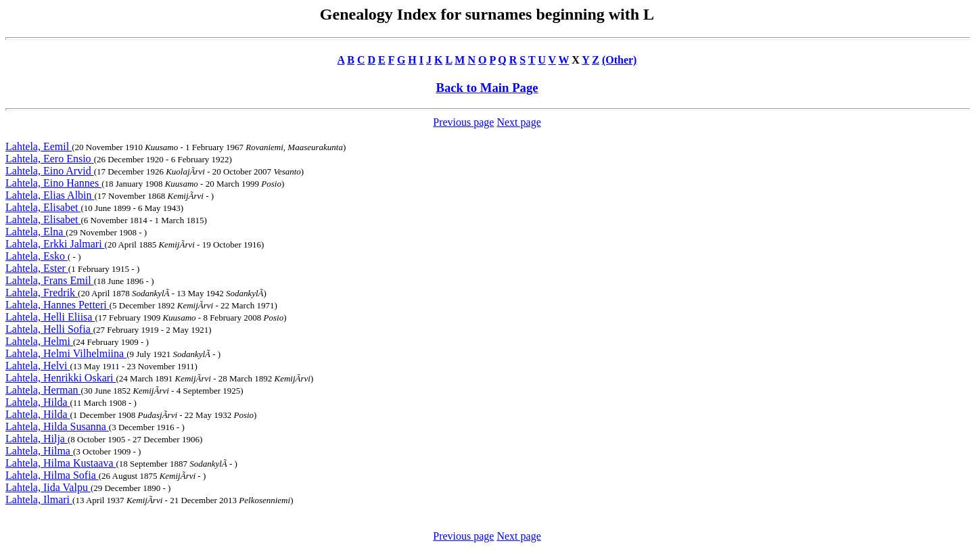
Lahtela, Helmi (39, 341)
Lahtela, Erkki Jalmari (55, 244)
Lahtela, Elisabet (43, 207)
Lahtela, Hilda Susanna (57, 426)
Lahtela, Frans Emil (50, 280)
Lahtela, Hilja (37, 439)
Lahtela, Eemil (39, 146)
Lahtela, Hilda (38, 402)
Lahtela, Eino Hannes (53, 183)
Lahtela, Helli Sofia (49, 329)
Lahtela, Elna (36, 232)
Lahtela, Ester (37, 268)
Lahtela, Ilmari (39, 499)
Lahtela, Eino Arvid (50, 171)
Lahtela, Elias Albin (50, 195)
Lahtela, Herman (43, 390)
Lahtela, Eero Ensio (50, 159)
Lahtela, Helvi (38, 366)
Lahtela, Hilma (39, 451)
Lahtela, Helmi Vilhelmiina (66, 353)
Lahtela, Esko (37, 256)
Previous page (463, 122)
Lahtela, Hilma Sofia (52, 475)
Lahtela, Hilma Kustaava (61, 463)
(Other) (620, 60)
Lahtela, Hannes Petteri (57, 305)
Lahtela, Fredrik (42, 293)
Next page (518, 122)
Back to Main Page (487, 88)
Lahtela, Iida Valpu (48, 487)
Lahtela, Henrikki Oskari (61, 378)
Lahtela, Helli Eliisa (50, 317)
